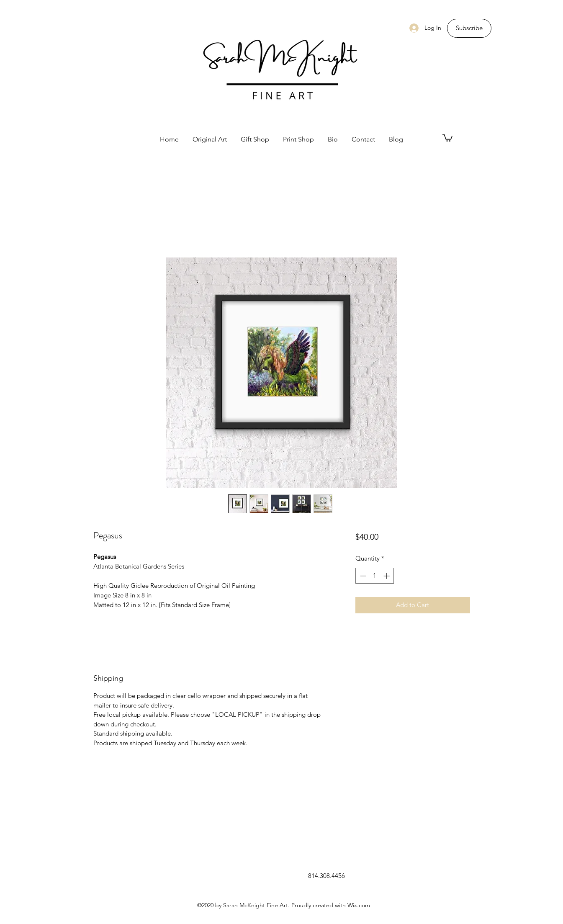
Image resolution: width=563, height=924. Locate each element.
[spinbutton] (375, 576)
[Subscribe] (469, 28)
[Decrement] (362, 576)
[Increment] (387, 576)
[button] (447, 137)
